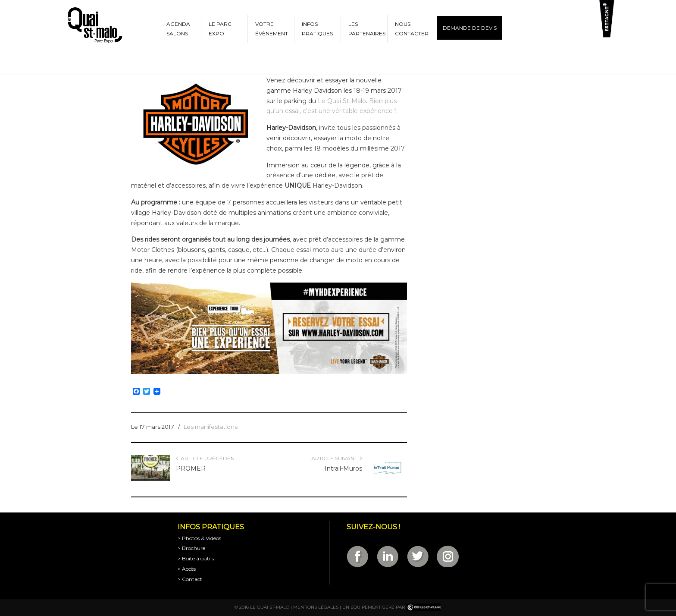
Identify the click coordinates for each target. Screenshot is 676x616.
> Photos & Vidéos (199, 538)
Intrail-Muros (343, 468)
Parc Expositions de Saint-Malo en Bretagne (94, 25)
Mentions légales (316, 607)
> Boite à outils (196, 558)
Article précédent (207, 458)
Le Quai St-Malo (341, 101)
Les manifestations (211, 427)
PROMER (191, 468)
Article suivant (337, 458)
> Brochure (191, 548)
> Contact (190, 579)
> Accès (187, 569)
